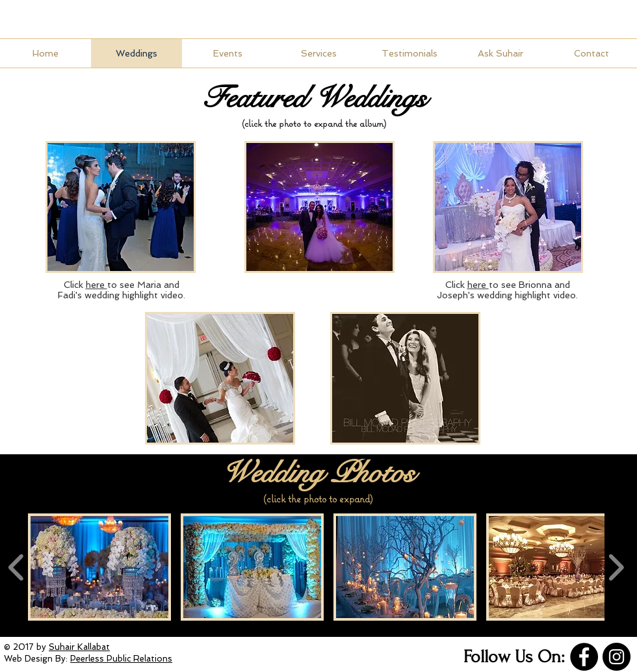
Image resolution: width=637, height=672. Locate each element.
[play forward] (616, 567)
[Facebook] (584, 657)
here (478, 285)
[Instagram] (617, 657)
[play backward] (17, 567)
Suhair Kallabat (79, 647)
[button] (508, 207)
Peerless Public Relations (121, 659)
